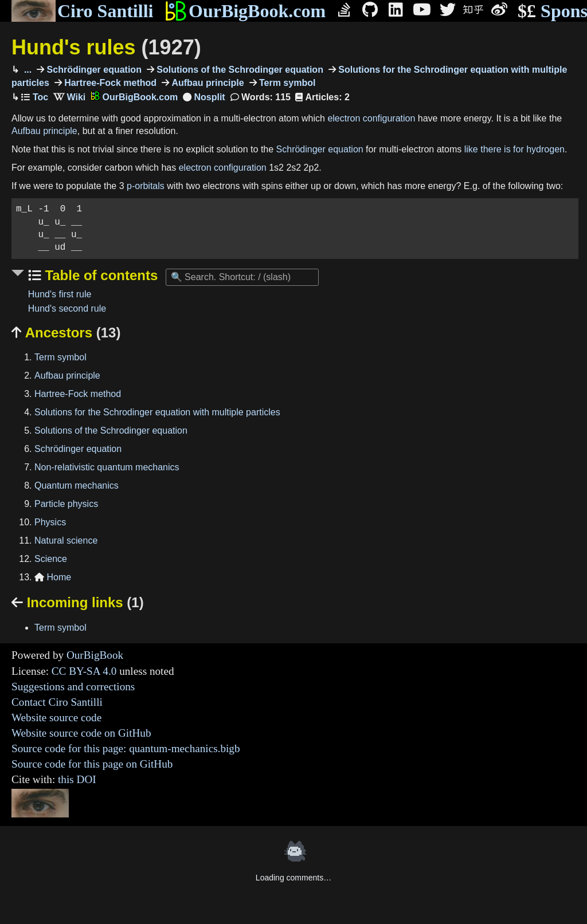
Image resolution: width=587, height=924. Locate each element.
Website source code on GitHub (81, 733)
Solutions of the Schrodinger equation (239, 70)
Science (51, 559)
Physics (50, 522)
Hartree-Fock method (109, 83)
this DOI (77, 779)
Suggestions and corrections (73, 687)
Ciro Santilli (82, 11)
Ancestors (66, 333)
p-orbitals (146, 186)
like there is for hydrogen (514, 149)
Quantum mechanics (77, 485)
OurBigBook (95, 655)
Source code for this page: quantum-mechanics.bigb (126, 748)
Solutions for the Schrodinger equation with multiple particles (157, 412)
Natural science (66, 540)
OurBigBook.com (245, 11)
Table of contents (100, 275)
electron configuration (371, 118)
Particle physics (66, 504)
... (26, 70)
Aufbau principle (207, 83)
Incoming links (78, 602)
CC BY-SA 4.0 (84, 671)
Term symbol (286, 83)
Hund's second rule (67, 308)
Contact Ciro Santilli (57, 702)
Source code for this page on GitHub (92, 764)
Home (53, 577)
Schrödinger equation (93, 70)
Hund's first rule (60, 294)
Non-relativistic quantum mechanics (107, 467)
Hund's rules (106, 47)
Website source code (56, 717)
